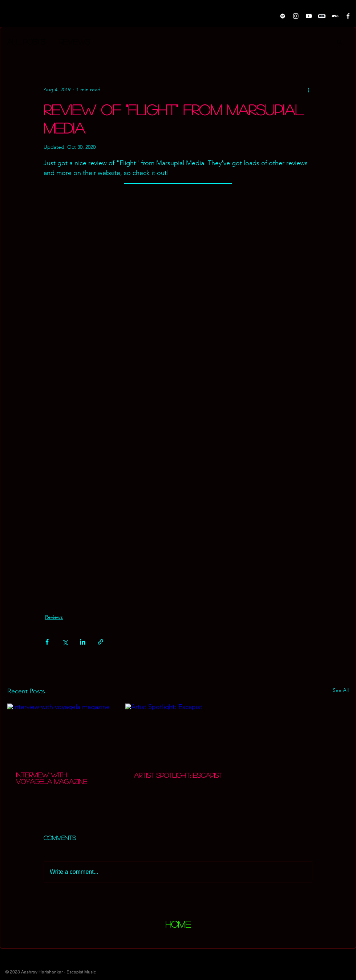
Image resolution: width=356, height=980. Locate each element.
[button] (339, 41)
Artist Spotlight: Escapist (178, 775)
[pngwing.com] (322, 16)
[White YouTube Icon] (309, 16)
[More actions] (308, 89)
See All (341, 690)
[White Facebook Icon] (348, 16)
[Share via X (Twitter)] (65, 642)
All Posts (26, 41)
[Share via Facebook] (47, 642)
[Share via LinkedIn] (83, 642)
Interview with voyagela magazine (52, 778)
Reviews (75, 41)
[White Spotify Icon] (283, 16)
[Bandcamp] (335, 16)
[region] (178, 926)
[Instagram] (296, 16)
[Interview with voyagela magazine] (60, 733)
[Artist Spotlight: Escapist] (178, 733)
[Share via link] (100, 642)
